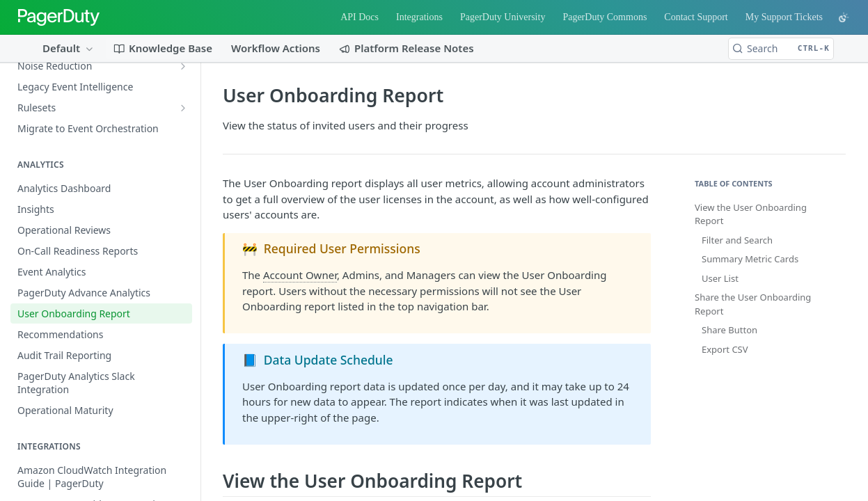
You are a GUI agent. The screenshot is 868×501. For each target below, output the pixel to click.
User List (720, 278)
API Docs (360, 17)
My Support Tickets (784, 17)
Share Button (729, 330)
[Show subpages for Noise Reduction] (183, 66)
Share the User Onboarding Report (753, 304)
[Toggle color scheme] (844, 17)
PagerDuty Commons (605, 17)
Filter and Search (737, 240)
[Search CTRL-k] (781, 49)
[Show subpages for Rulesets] (183, 108)
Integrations (419, 17)
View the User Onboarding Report (751, 214)
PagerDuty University (503, 17)
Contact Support (696, 17)
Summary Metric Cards (750, 259)
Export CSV (725, 349)
